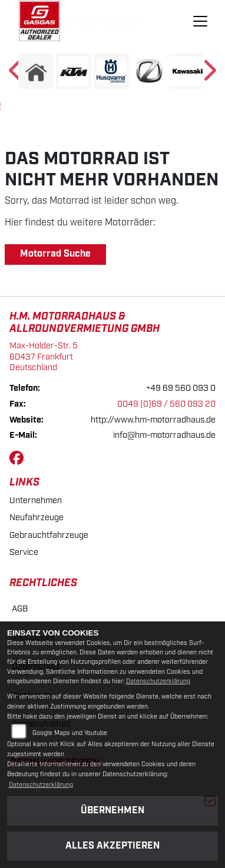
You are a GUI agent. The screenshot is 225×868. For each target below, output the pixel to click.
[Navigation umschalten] (201, 21)
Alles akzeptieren (113, 846)
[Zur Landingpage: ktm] (74, 71)
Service (24, 552)
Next (209, 74)
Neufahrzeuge (37, 518)
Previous (16, 74)
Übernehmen (113, 811)
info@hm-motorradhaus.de (164, 435)
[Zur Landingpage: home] (36, 71)
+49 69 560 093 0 (181, 388)
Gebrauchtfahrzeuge (49, 535)
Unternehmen (36, 500)
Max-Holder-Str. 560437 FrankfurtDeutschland (44, 357)
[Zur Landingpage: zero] (149, 71)
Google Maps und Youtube (70, 733)
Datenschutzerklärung (158, 681)
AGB (20, 609)
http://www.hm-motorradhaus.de (153, 420)
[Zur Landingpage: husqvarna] (111, 71)
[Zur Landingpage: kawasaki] (187, 71)
